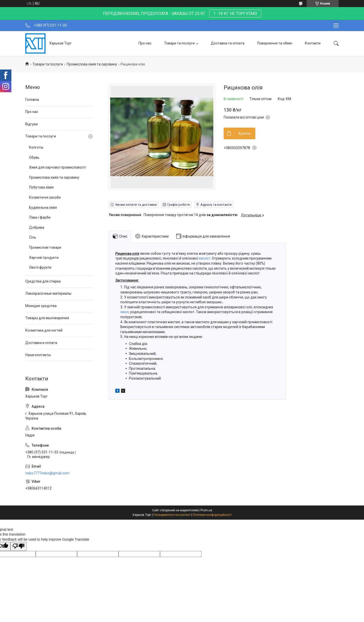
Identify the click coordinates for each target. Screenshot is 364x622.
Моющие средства (41, 306)
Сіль (33, 237)
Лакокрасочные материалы (48, 293)
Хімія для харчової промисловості (57, 167)
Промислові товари (45, 247)
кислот (205, 258)
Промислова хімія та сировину (92, 64)
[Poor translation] (18, 546)
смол (124, 312)
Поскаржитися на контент (172, 515)
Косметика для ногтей (44, 330)
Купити (244, 133)
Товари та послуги (179, 43)
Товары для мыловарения (47, 318)
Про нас (145, 43)
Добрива (37, 227)
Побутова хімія (41, 187)
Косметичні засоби (45, 197)
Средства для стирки (43, 281)
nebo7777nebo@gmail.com (47, 473)
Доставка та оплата (228, 43)
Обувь (34, 157)
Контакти (313, 43)
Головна (32, 100)
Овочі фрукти (40, 267)
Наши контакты (38, 355)
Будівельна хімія (43, 208)
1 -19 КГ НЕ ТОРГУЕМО (235, 14)
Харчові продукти (44, 258)
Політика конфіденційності (212, 515)
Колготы (36, 147)
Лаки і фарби (40, 217)
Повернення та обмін (275, 43)
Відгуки (31, 124)
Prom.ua (206, 510)
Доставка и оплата (41, 343)
